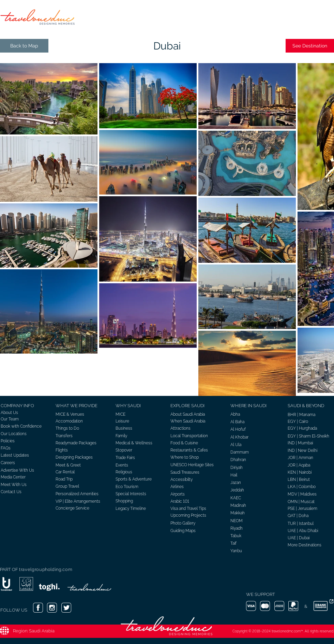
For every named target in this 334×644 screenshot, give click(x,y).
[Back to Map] (24, 46)
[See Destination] (310, 46)
